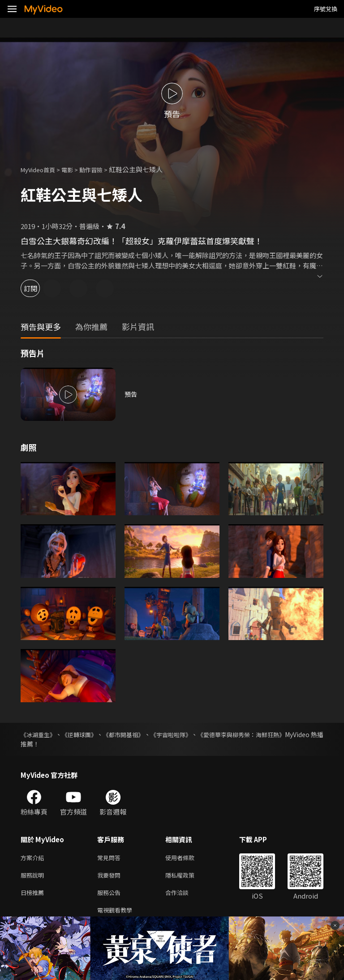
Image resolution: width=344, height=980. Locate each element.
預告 (131, 394)
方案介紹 (34, 858)
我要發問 (111, 877)
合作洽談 (184, 896)
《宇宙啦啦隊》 (196, 734)
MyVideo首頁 (41, 169)
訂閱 (39, 288)
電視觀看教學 (117, 914)
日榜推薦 (34, 896)
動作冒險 (101, 169)
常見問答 (111, 858)
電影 (74, 169)
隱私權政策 (187, 877)
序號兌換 (326, 9)
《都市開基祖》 (141, 734)
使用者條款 (187, 858)
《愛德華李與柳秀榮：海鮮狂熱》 (276, 734)
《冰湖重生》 (39, 734)
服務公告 (111, 896)
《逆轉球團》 (89, 734)
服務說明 (34, 877)
